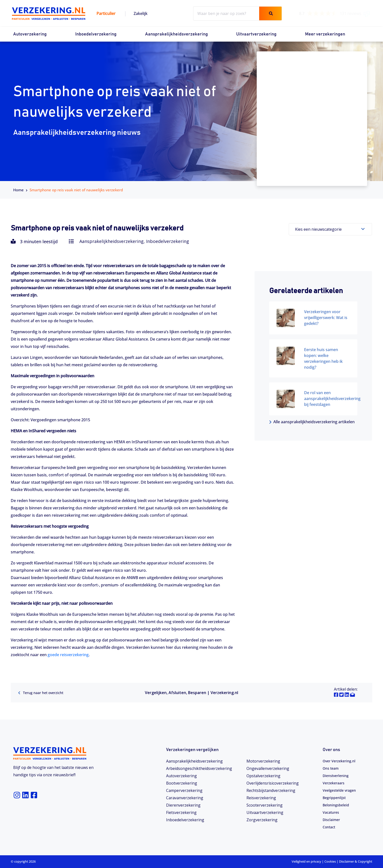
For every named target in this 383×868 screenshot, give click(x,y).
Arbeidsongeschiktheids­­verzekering (199, 768)
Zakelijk (141, 13)
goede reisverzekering (68, 655)
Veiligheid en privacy (306, 861)
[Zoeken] (270, 13)
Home (18, 190)
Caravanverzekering (185, 798)
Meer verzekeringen (325, 34)
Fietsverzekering (181, 812)
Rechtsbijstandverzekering (271, 790)
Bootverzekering (182, 783)
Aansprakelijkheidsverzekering (176, 34)
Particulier (106, 13)
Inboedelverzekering (96, 34)
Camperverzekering (184, 790)
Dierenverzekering (183, 805)
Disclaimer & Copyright (356, 861)
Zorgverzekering (262, 820)
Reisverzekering (261, 798)
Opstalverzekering (263, 776)
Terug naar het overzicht (43, 693)
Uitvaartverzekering (256, 34)
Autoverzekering (30, 34)
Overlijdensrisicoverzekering (273, 783)
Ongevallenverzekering (268, 768)
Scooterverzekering (265, 805)
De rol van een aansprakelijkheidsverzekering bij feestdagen (332, 399)
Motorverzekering (263, 761)
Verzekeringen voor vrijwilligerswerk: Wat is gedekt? (326, 318)
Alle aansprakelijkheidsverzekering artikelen (312, 422)
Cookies (330, 861)
